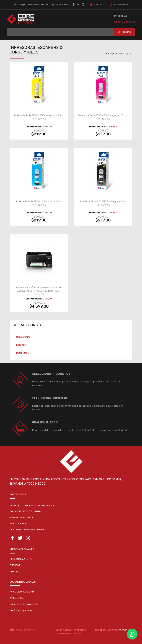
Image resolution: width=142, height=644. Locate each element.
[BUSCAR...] (60, 32)
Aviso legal (17, 598)
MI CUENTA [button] (119, 5)
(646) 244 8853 (61, 5)
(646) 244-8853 (19, 524)
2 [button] (127, 54)
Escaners (21, 345)
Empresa (15, 565)
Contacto (16, 572)
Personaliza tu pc (21, 559)
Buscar (124, 32)
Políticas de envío (21, 611)
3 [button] (130, 54)
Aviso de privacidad (22, 592)
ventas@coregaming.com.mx (31, 5)
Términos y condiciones (24, 604)
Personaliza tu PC (124, 22)
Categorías (120, 16)
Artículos (99, 5)
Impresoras (22, 353)
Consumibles (23, 337)
